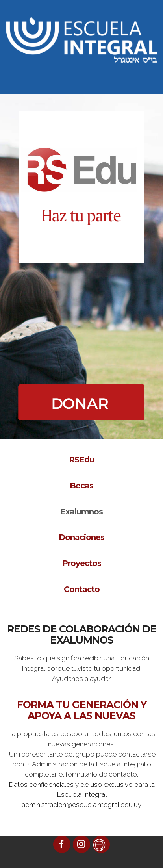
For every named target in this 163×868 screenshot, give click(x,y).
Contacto (82, 589)
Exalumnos (81, 512)
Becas (81, 486)
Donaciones (81, 537)
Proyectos (82, 563)
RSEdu (81, 460)
